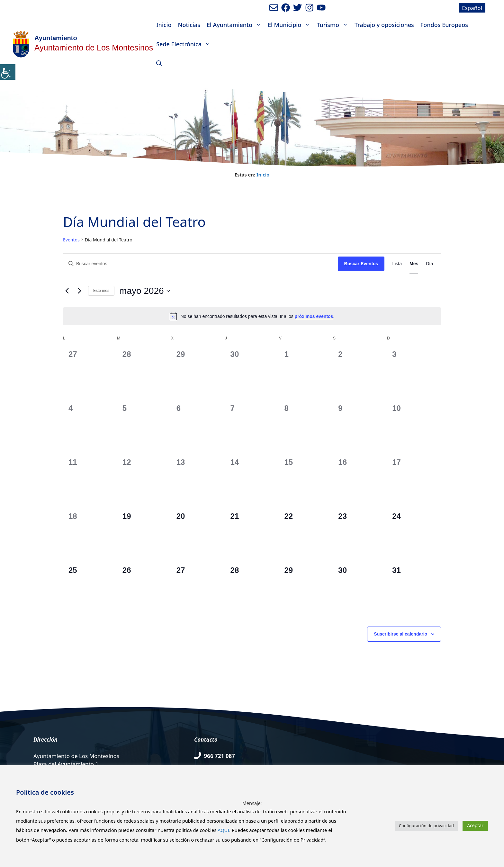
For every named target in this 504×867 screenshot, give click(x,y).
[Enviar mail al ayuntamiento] (274, 8)
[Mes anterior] (67, 291)
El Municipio (291, 25)
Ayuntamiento (56, 38)
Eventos (71, 240)
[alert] (252, 316)
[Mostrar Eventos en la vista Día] (429, 264)
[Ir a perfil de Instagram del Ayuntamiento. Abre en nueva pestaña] (309, 8)
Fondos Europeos (444, 25)
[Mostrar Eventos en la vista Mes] (414, 264)
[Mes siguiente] (79, 291)
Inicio (164, 25)
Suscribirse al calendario (401, 634)
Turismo (334, 25)
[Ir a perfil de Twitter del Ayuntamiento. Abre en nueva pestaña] (297, 8)
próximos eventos (314, 316)
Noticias (189, 25)
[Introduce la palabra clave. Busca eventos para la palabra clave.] (201, 264)
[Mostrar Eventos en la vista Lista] (397, 264)
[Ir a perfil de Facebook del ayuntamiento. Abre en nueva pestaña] (286, 8)
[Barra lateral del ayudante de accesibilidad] (8, 72)
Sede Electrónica (185, 44)
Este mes (101, 291)
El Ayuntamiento (236, 25)
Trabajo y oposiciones (384, 25)
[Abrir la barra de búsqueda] (159, 63)
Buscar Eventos (361, 264)
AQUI (223, 830)
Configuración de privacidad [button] (426, 826)
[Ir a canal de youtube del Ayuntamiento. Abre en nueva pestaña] (321, 8)
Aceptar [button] (475, 825)
